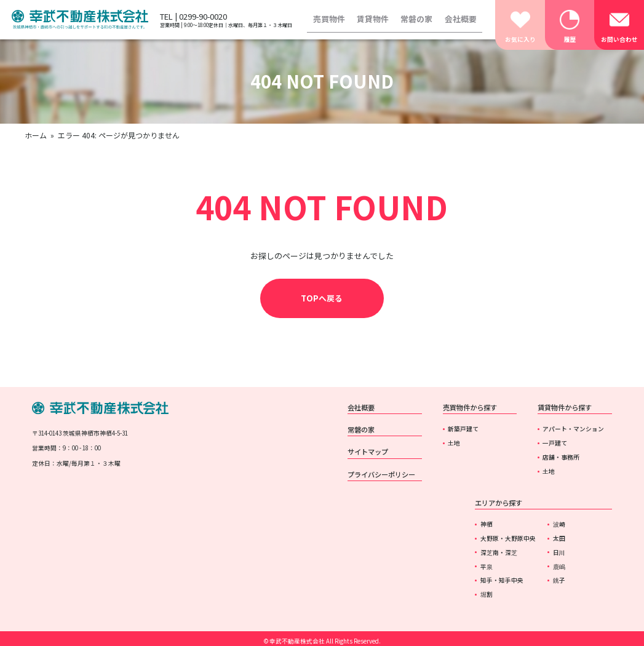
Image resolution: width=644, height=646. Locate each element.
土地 (454, 443)
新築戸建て (463, 429)
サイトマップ (368, 452)
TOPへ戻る (322, 298)
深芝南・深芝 (499, 552)
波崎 (559, 524)
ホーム (36, 135)
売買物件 (329, 19)
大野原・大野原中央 (508, 538)
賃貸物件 (373, 19)
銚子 (559, 580)
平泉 (487, 567)
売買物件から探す (470, 407)
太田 (559, 538)
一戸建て (555, 443)
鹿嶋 (559, 567)
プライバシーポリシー (381, 474)
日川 (559, 552)
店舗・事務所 (561, 457)
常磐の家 (416, 19)
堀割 (487, 594)
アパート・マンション (573, 429)
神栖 (487, 524)
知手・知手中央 (502, 580)
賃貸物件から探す (565, 407)
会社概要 (461, 19)
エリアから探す (499, 503)
